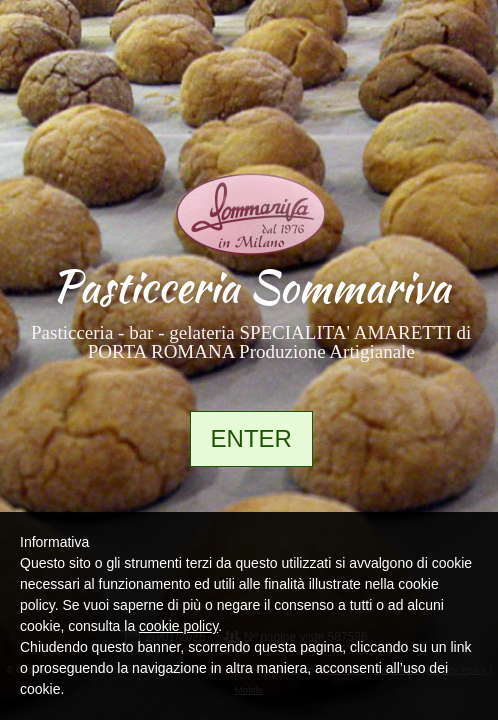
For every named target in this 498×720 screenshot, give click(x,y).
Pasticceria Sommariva (251, 286)
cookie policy (178, 626)
